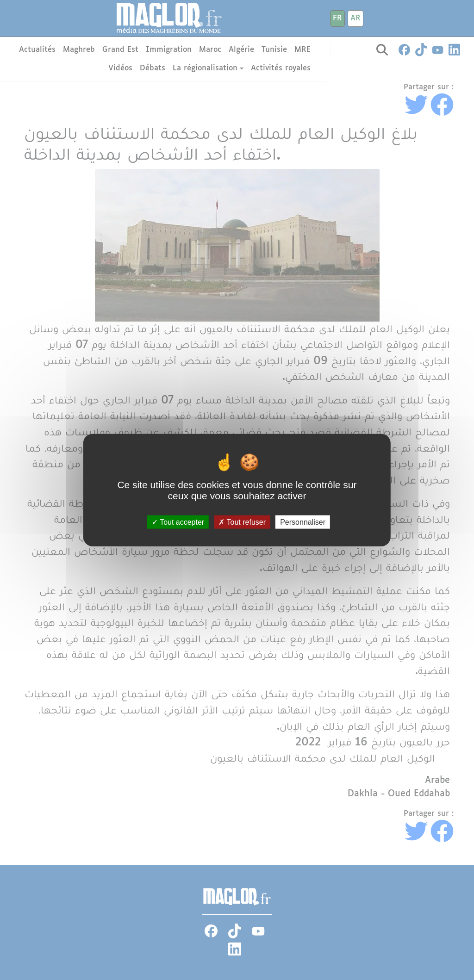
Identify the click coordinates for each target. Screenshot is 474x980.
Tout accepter (178, 522)
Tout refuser (242, 522)
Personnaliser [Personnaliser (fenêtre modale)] (303, 522)
